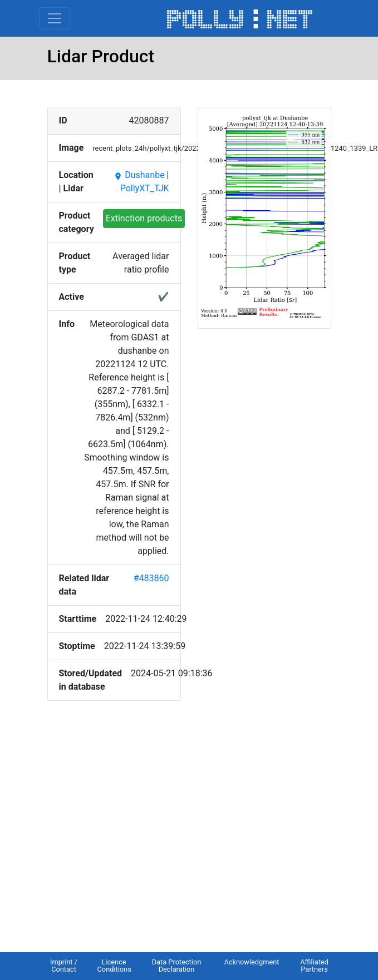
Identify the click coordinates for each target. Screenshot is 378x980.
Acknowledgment (251, 962)
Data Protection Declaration (177, 966)
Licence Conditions (114, 966)
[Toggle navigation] (55, 18)
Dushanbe (139, 175)
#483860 (151, 578)
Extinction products (144, 218)
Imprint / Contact (64, 966)
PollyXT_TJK (145, 188)
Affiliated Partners (314, 966)
